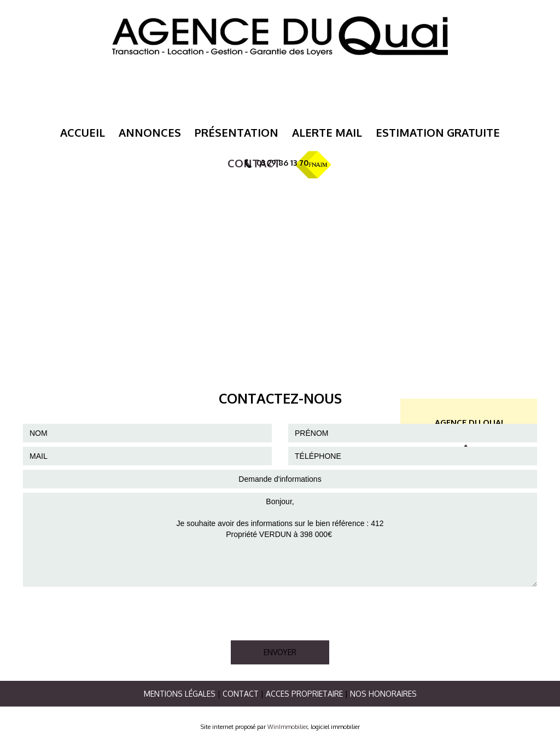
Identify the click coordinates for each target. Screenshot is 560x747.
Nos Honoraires (383, 694)
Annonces (150, 132)
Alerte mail (327, 132)
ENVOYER (280, 652)
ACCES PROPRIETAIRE (304, 694)
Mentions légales (180, 694)
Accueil (83, 132)
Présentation (237, 132)
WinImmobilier (287, 727)
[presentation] (106, 612)
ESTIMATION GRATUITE (438, 132)
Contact (241, 694)
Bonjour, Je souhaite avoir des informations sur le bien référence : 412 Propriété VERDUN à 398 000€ (280, 540)
